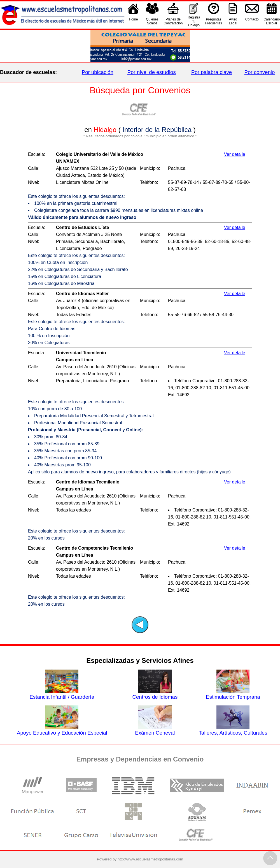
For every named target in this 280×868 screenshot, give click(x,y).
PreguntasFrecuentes (214, 21)
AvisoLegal (233, 21)
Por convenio (260, 72)
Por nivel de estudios (152, 72)
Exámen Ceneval (155, 730)
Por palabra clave (212, 72)
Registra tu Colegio (194, 21)
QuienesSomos (152, 21)
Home (133, 21)
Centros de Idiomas (155, 694)
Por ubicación (98, 72)
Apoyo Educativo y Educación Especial (62, 730)
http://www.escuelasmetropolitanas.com (150, 859)
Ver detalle (235, 154)
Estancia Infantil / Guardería (62, 694)
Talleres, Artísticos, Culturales (233, 730)
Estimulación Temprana (233, 694)
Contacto (252, 21)
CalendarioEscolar (272, 21)
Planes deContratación (173, 21)
